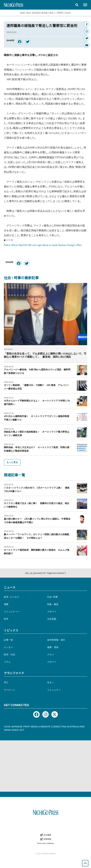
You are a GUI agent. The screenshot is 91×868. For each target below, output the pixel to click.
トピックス (11, 630)
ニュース (10, 587)
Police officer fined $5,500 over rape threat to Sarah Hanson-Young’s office (43, 245)
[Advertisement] (45, 766)
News (29, 13)
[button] (77, 5)
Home (23, 13)
